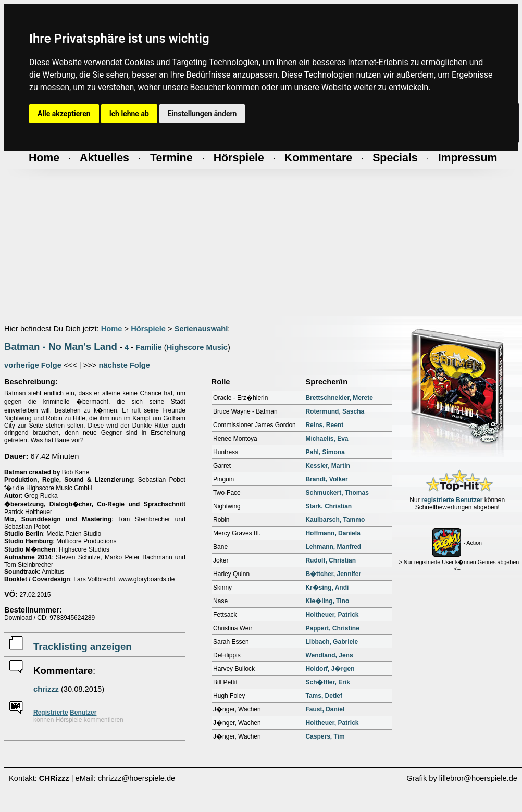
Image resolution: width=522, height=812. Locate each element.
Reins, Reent (324, 425)
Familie (149, 347)
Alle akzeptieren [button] (64, 114)
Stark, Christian (328, 506)
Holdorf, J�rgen (330, 669)
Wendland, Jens (329, 655)
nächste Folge (124, 365)
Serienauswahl (201, 329)
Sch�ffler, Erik (327, 682)
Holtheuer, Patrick (332, 615)
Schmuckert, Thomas (337, 493)
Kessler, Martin (327, 466)
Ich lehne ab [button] (129, 114)
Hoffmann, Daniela (333, 533)
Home (112, 329)
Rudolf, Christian (331, 560)
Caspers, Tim (325, 736)
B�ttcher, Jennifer (333, 574)
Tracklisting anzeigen (83, 647)
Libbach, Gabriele (332, 642)
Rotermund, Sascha (335, 411)
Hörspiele (148, 329)
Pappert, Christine (332, 628)
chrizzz (46, 689)
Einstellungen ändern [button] (202, 114)
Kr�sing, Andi (327, 588)
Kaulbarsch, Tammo (335, 520)
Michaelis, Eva (327, 439)
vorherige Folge (33, 365)
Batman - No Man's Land (61, 347)
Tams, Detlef (324, 696)
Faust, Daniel (325, 709)
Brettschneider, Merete (339, 398)
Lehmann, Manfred (333, 547)
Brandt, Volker (326, 479)
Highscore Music (197, 347)
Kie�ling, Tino (327, 601)
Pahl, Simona (325, 452)
